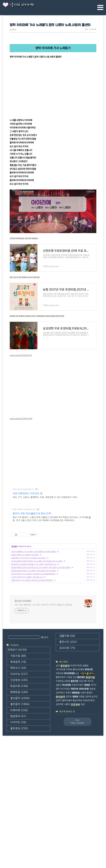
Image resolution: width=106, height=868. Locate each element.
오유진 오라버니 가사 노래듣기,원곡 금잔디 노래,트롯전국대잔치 (33, 620)
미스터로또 (65, 747)
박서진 (90, 739)
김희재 (88, 755)
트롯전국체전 (89, 758)
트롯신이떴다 (78, 743)
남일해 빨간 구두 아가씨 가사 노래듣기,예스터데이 (28, 604)
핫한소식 (18, 750)
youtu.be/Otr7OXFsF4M (21, 419)
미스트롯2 (67, 743)
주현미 (68, 751)
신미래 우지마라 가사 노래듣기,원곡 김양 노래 (27, 623)
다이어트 (18, 804)
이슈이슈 (19, 756)
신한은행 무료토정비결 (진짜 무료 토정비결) (24, 238)
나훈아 (67, 762)
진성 (75, 735)
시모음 (69, 735)
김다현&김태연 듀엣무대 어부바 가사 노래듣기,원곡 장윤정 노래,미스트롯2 (37, 607)
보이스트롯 (84, 747)
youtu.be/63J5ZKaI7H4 (21, 355)
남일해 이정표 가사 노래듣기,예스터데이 (25, 601)
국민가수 (75, 747)
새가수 (94, 743)
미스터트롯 (61, 728)
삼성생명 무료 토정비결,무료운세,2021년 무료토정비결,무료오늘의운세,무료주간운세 (37, 316)
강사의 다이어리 (22, 5)
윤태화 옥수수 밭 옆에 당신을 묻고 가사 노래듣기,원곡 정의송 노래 (34, 611)
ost (77, 731)
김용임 (86, 724)
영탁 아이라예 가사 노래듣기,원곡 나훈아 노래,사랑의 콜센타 (50, 25)
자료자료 (18, 738)
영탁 (58, 747)
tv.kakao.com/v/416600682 (22, 61)
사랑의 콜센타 (86, 751)
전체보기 (17, 732)
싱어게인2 (60, 751)
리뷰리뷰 (19, 792)
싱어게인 (60, 762)
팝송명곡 (18, 798)
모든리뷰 (83, 739)
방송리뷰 (19, 768)
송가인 (95, 755)
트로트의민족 (76, 724)
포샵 (83, 762)
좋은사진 (19, 822)
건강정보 (19, 762)
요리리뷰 (18, 828)
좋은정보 (19, 810)
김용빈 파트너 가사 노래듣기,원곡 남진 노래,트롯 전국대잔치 (32, 626)
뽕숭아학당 (77, 758)
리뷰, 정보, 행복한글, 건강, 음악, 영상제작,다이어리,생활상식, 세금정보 (43, 651)
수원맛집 (60, 739)
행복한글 (19, 774)
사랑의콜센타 (87, 732)
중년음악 (13, 30)
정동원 (75, 755)
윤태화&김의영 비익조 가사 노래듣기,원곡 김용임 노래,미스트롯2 (34, 617)
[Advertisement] (53, 502)
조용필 (82, 755)
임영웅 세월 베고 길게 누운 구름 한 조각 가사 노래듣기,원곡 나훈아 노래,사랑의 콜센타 (41, 614)
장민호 (69, 755)
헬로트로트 (61, 735)
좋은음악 (20, 786)
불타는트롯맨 (78, 728)
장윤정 (92, 747)
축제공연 (18, 744)
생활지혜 (18, 816)
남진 (58, 724)
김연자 (59, 758)
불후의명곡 (67, 758)
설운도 (59, 743)
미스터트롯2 (70, 731)
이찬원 (69, 728)
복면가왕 (90, 736)
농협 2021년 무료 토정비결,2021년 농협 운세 (25, 277)
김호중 (67, 739)
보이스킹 (89, 728)
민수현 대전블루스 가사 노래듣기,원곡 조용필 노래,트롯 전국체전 (33, 598)
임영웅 (87, 743)
